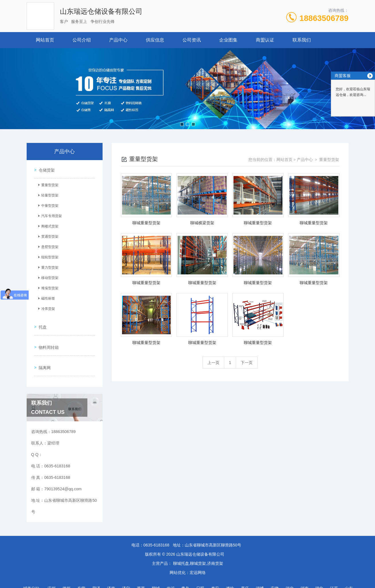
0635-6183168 (156, 530)
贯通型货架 (48, 235)
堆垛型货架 (48, 286)
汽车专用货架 (50, 214)
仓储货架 (45, 168)
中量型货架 (48, 204)
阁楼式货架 (48, 224)
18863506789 (324, 18)
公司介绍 (82, 40)
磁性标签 (46, 296)
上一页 (213, 363)
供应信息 (155, 40)
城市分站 (31, 573)
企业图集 (228, 40)
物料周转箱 (47, 338)
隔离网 (43, 354)
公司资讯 (192, 40)
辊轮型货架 (48, 255)
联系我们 (302, 40)
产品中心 (118, 40)
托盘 (41, 321)
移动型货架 (48, 276)
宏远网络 (198, 557)
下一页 (247, 363)
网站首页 (45, 40)
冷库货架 (46, 307)
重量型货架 (48, 183)
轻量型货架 (48, 193)
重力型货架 (48, 266)
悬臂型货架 (48, 245)
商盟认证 (265, 40)
